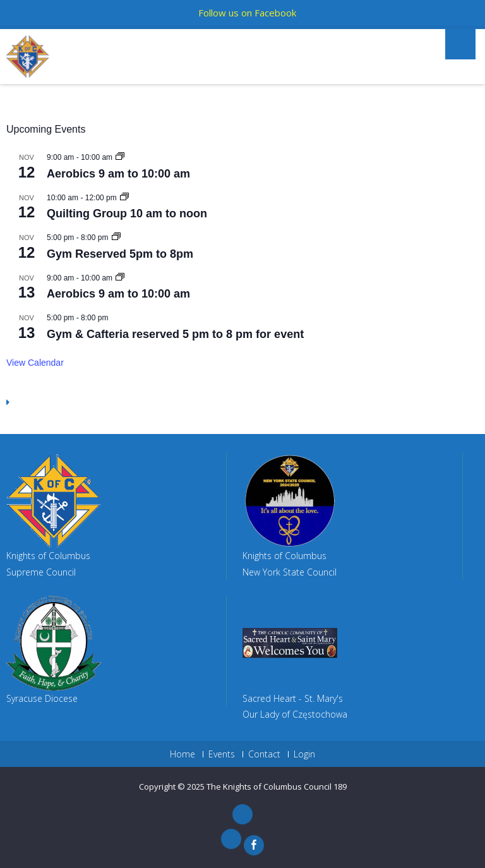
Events (222, 754)
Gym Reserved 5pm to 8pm (120, 254)
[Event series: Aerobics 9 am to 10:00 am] (120, 157)
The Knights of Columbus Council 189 (277, 787)
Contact (264, 754)
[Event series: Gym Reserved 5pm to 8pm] (116, 238)
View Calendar (35, 363)
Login (304, 754)
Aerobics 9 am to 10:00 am (118, 174)
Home (183, 754)
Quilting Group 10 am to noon (127, 214)
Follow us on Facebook (247, 13)
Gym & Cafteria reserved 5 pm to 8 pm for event (175, 334)
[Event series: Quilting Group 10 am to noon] (124, 198)
